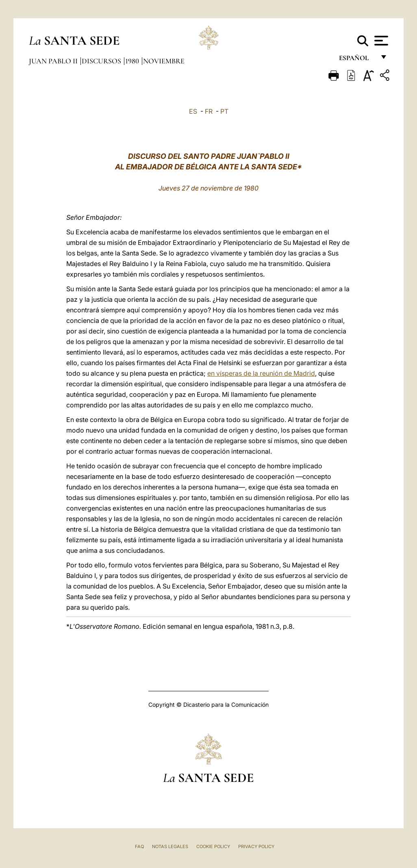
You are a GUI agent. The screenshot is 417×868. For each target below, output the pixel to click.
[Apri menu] (380, 41)
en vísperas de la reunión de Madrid (261, 373)
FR (209, 111)
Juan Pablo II (54, 61)
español (357, 60)
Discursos (102, 61)
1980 (133, 61)
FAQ (139, 846)
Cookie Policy (213, 846)
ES (193, 111)
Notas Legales (170, 846)
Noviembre (164, 61)
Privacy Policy (256, 846)
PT (224, 111)
